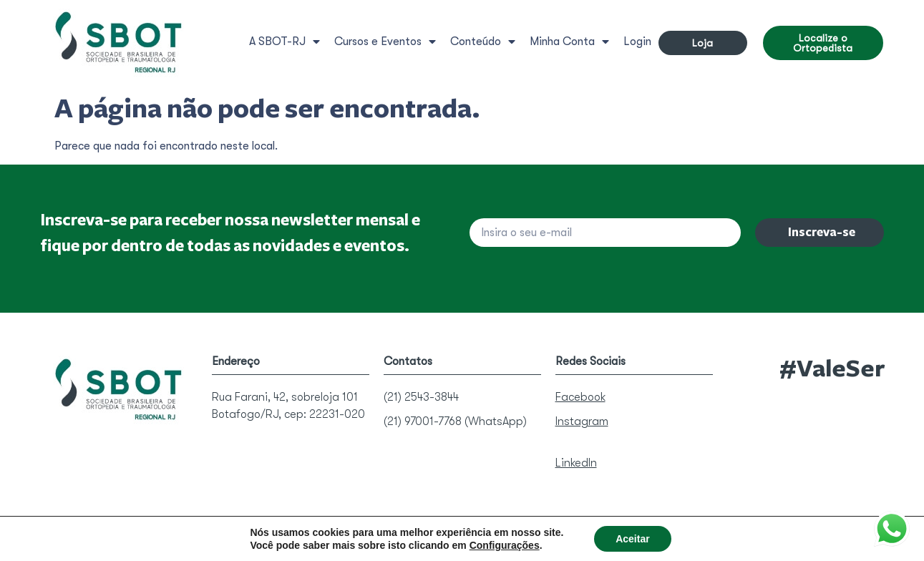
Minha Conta (569, 42)
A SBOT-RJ (285, 42)
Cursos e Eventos (385, 42)
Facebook (580, 397)
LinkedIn (576, 463)
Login (637, 42)
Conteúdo (483, 42)
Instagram (582, 421)
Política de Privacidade (424, 532)
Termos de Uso (521, 532)
